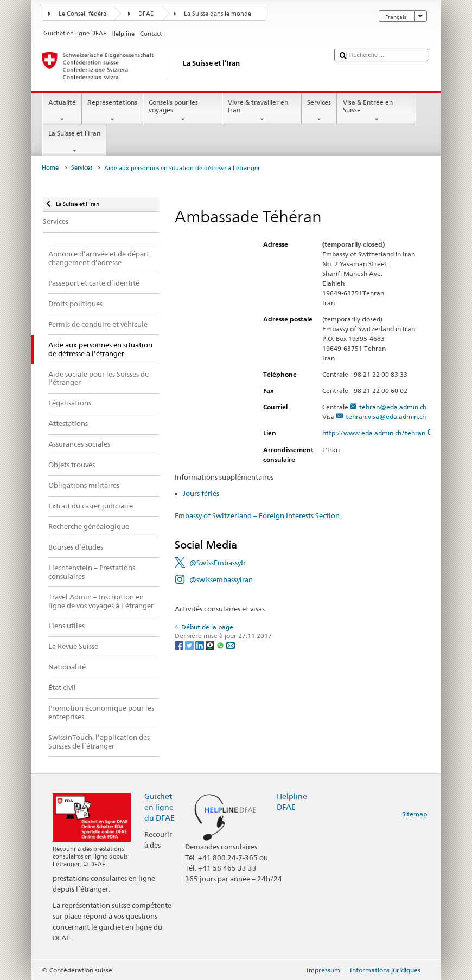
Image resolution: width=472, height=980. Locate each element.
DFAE (146, 14)
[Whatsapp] (221, 645)
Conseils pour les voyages (183, 111)
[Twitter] (190, 645)
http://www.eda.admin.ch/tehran (378, 433)
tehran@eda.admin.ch (393, 407)
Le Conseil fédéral (83, 14)
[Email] (231, 645)
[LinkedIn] (200, 645)
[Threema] (211, 645)
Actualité (62, 111)
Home (50, 168)
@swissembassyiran (221, 579)
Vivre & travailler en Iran (262, 111)
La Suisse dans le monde (218, 14)
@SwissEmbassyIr (218, 563)
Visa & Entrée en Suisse (377, 111)
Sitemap (414, 814)
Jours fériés (201, 493)
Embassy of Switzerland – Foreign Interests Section (257, 515)
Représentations (113, 111)
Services (319, 111)
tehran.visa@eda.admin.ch (386, 417)
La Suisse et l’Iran (74, 142)
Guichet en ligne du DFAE (160, 807)
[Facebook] (180, 645)
